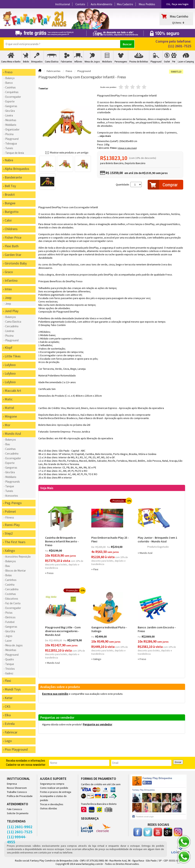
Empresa (12, 784)
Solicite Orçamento (18, 813)
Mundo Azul (146, 553)
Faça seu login (180, 4)
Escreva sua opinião (55, 694)
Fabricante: (104, 148)
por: (47, 551)
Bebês (26, 62)
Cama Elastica (52, 62)
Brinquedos (37, 62)
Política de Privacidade (20, 796)
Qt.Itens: (177, 23)
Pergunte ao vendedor (98, 724)
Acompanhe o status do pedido (53, 798)
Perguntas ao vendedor (57, 717)
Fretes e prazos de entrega (56, 792)
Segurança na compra (52, 784)
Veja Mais (47, 488)
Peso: (101, 144)
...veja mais (104, 136)
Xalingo (97, 659)
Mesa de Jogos (92, 62)
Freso (113, 148)
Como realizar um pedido (54, 788)
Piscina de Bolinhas (139, 62)
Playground (156, 62)
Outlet (167, 62)
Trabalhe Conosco (17, 792)
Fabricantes (66, 62)
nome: (54, 763)
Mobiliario (107, 62)
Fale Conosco (15, 809)
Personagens (121, 62)
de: (93, 547)
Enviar (178, 762)
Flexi (96, 569)
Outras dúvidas (49, 808)
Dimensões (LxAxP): (108, 141)
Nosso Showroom (17, 788)
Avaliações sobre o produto (60, 687)
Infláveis (78, 62)
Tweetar (43, 88)
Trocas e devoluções (52, 804)
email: (115, 763)
